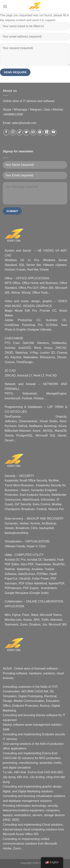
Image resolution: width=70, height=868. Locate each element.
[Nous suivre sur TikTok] (20, 132)
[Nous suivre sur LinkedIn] (47, 132)
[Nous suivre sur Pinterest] (40, 132)
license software (47, 715)
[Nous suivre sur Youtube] (53, 132)
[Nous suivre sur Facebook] (6, 132)
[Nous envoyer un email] (33, 132)
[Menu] (5, 6)
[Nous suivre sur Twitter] (26, 132)
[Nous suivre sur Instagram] (13, 132)
